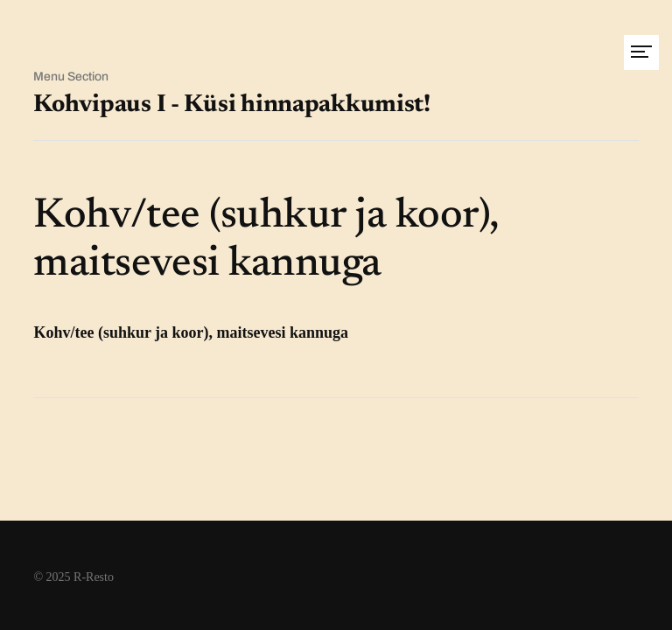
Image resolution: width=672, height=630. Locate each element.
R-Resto (94, 577)
